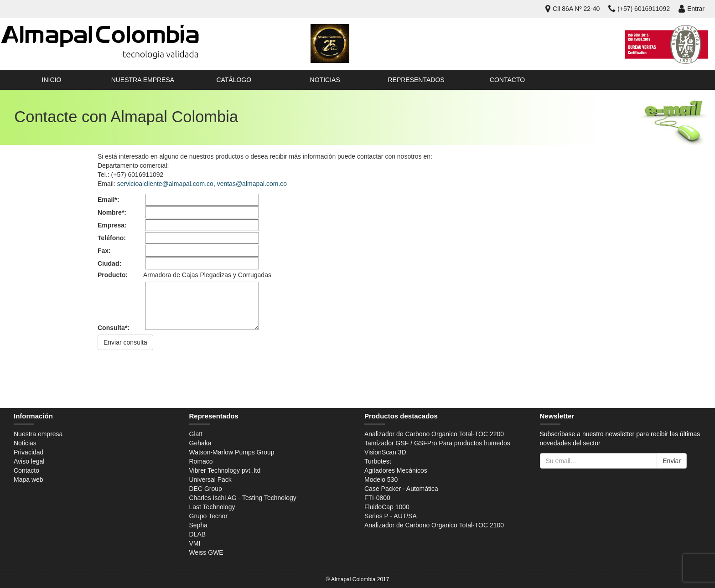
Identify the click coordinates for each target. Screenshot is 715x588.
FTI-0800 (377, 498)
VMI (195, 543)
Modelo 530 (381, 480)
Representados (416, 80)
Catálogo (234, 80)
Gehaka (200, 443)
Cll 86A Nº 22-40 (573, 9)
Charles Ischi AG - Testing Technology (243, 498)
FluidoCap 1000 (387, 507)
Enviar (672, 461)
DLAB (198, 534)
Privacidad (28, 452)
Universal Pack (210, 480)
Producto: (113, 275)
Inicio (52, 80)
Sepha (198, 525)
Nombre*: (112, 212)
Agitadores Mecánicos (396, 470)
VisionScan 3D (385, 452)
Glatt (196, 434)
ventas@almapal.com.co (252, 184)
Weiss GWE (206, 552)
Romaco (201, 461)
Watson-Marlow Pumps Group (232, 452)
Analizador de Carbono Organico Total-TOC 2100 (434, 525)
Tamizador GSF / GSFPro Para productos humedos (437, 443)
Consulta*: (114, 328)
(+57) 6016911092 (639, 9)
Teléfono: (112, 238)
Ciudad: (109, 263)
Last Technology (212, 507)
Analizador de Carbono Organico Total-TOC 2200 (434, 434)
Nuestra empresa (143, 80)
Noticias (325, 80)
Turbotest (378, 461)
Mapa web (28, 480)
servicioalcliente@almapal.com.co (165, 184)
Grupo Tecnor (209, 516)
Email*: (108, 200)
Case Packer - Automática (401, 489)
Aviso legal (29, 461)
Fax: (104, 251)
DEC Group (206, 489)
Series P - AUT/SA (391, 516)
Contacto (507, 80)
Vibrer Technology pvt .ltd (225, 470)
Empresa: (112, 225)
